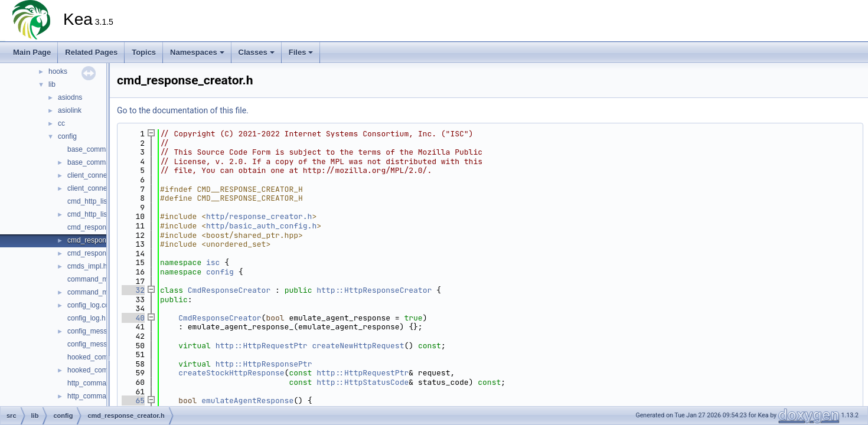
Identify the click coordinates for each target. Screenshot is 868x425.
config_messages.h (98, 344)
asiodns (70, 97)
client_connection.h (98, 188)
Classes (257, 52)
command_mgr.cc (95, 279)
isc (213, 262)
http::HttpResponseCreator (374, 290)
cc (61, 123)
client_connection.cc (99, 175)
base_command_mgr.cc (105, 149)
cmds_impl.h (87, 266)
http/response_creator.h (259, 216)
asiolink (70, 110)
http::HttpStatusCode (363, 382)
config (67, 136)
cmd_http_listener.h (98, 214)
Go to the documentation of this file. (183, 110)
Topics (144, 52)
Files (301, 52)
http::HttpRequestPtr (262, 346)
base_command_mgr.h (103, 162)
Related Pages (91, 52)
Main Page (32, 52)
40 (133, 318)
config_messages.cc (99, 331)
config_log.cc (88, 305)
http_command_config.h (105, 396)
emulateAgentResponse (247, 401)
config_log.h (87, 318)
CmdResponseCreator (229, 290)
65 (133, 401)
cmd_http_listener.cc (99, 201)
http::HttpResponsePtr (264, 364)
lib (52, 84)
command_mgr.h (94, 292)
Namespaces (197, 52)
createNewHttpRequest (358, 346)
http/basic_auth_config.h (261, 226)
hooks (58, 71)
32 (133, 290)
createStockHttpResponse (231, 373)
